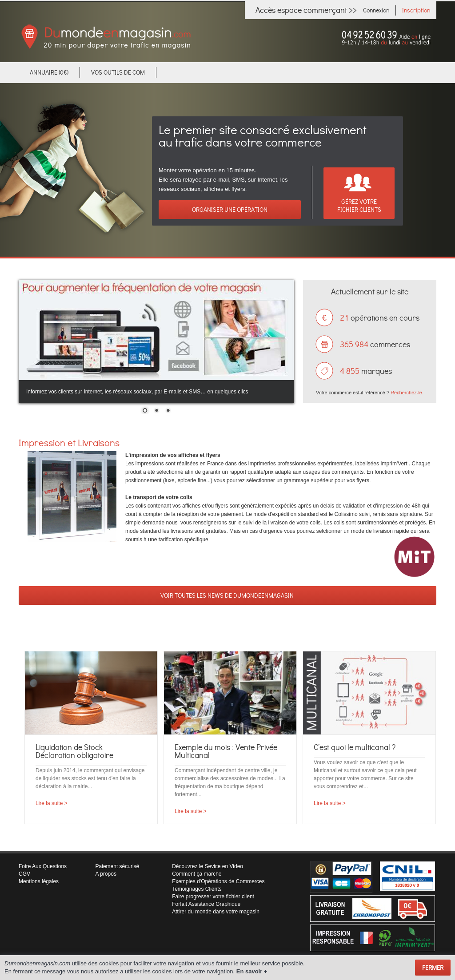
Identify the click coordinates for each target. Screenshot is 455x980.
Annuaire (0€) (49, 72)
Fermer (433, 967)
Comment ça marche (197, 874)
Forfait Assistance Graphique (206, 904)
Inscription (416, 10)
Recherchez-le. (407, 393)
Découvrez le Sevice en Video (208, 866)
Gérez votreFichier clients (359, 205)
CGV (24, 874)
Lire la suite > (52, 803)
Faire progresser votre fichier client (213, 897)
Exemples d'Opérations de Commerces (218, 881)
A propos (106, 874)
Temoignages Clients (197, 889)
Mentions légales (39, 881)
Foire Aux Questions (43, 866)
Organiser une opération (230, 209)
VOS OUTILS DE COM (118, 72)
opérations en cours (380, 317)
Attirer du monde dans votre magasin (216, 912)
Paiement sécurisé (118, 866)
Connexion (376, 10)
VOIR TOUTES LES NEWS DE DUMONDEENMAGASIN (228, 595)
